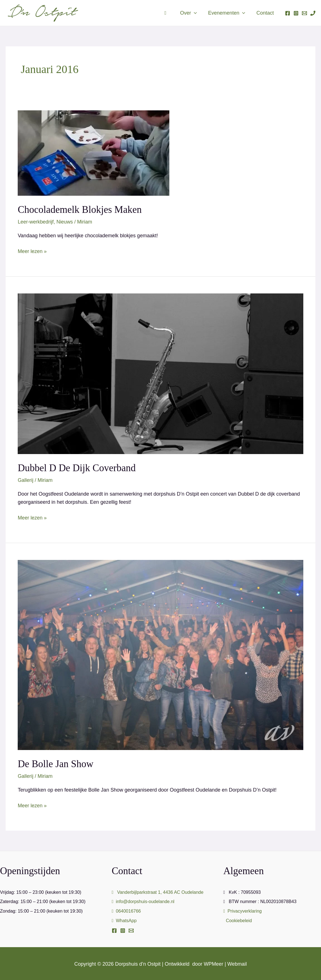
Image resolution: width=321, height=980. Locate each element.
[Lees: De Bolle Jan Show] (160, 654)
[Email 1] (304, 13)
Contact (266, 13)
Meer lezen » (32, 250)
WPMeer (213, 963)
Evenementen (228, 13)
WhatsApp (124, 920)
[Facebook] (288, 13)
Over (191, 13)
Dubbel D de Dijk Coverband (77, 468)
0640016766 (126, 911)
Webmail (237, 963)
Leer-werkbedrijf (36, 222)
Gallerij (26, 480)
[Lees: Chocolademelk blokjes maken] (94, 153)
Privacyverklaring (243, 911)
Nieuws (65, 222)
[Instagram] (296, 13)
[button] (197, 13)
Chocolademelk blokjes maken (80, 210)
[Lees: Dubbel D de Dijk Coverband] (160, 373)
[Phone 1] (313, 13)
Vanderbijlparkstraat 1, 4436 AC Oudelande (158, 891)
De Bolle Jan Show (55, 764)
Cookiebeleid (239, 920)
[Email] (131, 930)
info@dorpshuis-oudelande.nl (143, 901)
